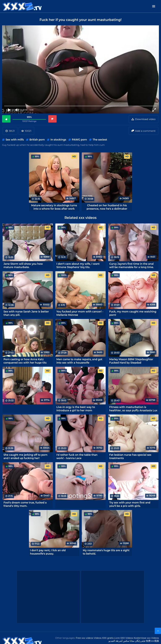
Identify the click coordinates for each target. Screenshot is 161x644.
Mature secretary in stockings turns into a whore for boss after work (54, 207)
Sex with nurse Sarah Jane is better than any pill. (26, 313)
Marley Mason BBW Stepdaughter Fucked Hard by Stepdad (131, 361)
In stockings (58, 140)
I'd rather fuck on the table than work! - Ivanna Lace (77, 456)
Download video (145, 119)
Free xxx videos (84, 638)
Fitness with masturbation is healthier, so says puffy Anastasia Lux (133, 409)
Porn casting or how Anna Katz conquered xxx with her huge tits (25, 361)
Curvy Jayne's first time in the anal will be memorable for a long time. (131, 265)
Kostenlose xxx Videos (146, 638)
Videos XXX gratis (104, 638)
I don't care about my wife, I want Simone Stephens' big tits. (78, 265)
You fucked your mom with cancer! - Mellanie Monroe (80, 313)
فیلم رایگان (140, 641)
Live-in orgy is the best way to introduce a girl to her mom (76, 409)
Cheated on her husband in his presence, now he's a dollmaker (107, 207)
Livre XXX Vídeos (124, 638)
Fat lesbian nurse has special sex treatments (130, 456)
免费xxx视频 (152, 641)
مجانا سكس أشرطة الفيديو (121, 641)
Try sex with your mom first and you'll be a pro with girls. (130, 504)
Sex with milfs (15, 140)
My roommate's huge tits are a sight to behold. (106, 552)
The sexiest (100, 140)
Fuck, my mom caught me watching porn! (133, 313)
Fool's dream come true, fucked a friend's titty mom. (25, 504)
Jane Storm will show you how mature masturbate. (23, 265)
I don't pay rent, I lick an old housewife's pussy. (48, 552)
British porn (37, 140)
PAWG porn (79, 140)
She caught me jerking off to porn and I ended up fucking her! (25, 456)
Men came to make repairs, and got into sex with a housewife (79, 361)
